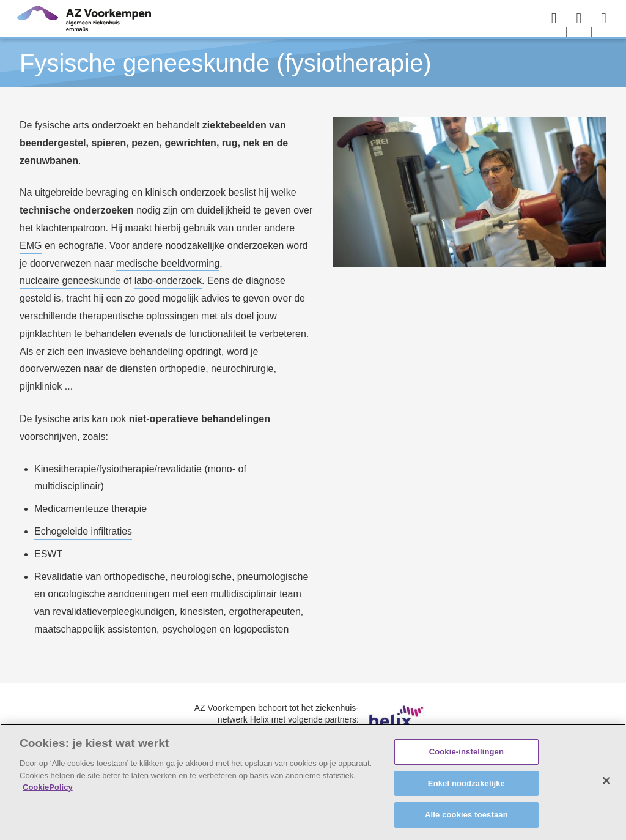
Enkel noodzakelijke (466, 783)
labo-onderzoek (168, 281)
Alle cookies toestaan (466, 815)
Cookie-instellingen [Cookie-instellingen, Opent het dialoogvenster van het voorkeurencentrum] (466, 752)
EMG (31, 246)
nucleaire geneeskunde (70, 281)
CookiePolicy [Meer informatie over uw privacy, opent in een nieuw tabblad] (48, 787)
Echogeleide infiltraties (83, 531)
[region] (313, 782)
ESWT (48, 554)
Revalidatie (58, 577)
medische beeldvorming (168, 263)
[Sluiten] (606, 781)
